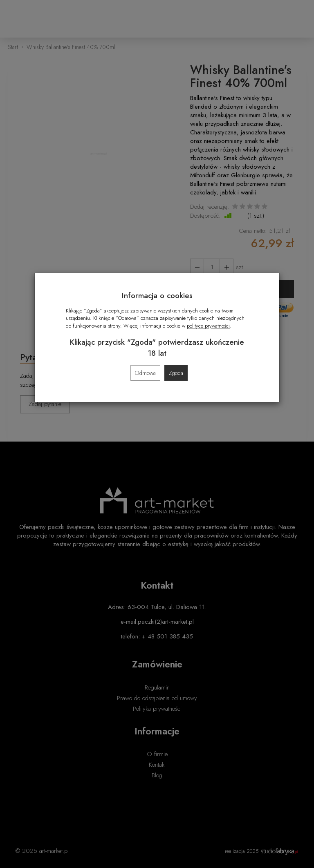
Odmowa (145, 373)
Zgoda (176, 373)
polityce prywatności (208, 326)
